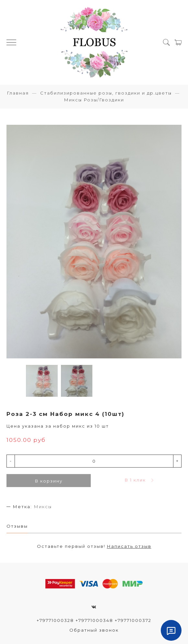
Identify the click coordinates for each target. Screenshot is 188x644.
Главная (18, 93)
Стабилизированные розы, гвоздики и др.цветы (106, 93)
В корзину (49, 481)
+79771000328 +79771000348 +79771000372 (94, 620)
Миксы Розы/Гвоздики (94, 100)
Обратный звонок (94, 630)
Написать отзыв (129, 546)
